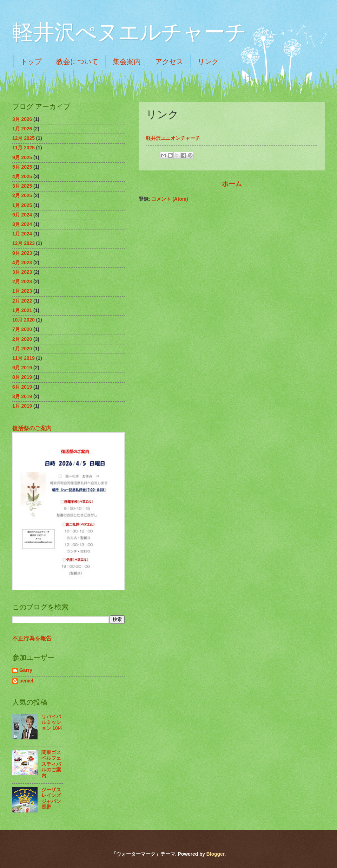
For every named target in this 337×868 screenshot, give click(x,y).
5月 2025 (22, 167)
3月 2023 (22, 272)
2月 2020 (22, 339)
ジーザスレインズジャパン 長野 (54, 799)
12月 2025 (24, 138)
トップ (31, 61)
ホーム (232, 184)
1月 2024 (22, 234)
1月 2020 (22, 349)
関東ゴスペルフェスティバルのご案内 (51, 764)
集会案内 (127, 61)
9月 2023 (22, 253)
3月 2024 (22, 224)
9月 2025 (22, 158)
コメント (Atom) (170, 199)
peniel (26, 681)
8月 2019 (22, 377)
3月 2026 (22, 119)
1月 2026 (22, 129)
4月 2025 (22, 177)
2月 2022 (22, 301)
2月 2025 (22, 196)
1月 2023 (22, 291)
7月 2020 (22, 329)
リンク (208, 61)
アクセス (169, 61)
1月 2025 (22, 205)
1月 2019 (22, 406)
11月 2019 (24, 358)
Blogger (215, 854)
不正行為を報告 (32, 638)
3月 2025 (22, 186)
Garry (26, 670)
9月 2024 (22, 215)
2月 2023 (22, 282)
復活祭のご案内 (32, 428)
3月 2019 (22, 397)
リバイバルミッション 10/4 (52, 723)
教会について (77, 61)
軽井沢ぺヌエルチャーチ (129, 32)
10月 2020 (24, 320)
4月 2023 (22, 263)
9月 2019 (22, 368)
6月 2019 (22, 387)
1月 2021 (22, 310)
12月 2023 (24, 243)
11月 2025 (24, 148)
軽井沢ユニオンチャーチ (173, 138)
